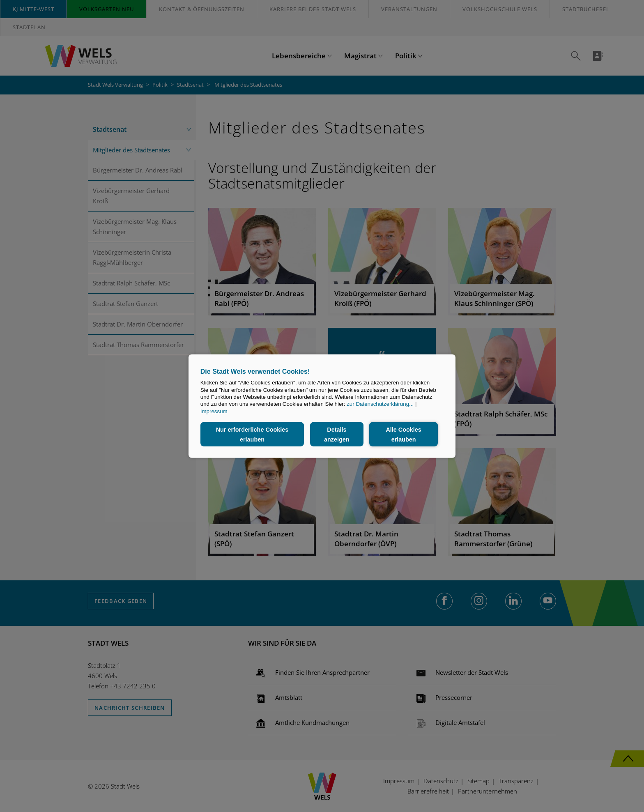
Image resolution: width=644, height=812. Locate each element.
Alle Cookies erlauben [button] (403, 434)
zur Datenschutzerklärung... (380, 404)
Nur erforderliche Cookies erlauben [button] (252, 434)
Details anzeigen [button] (337, 434)
